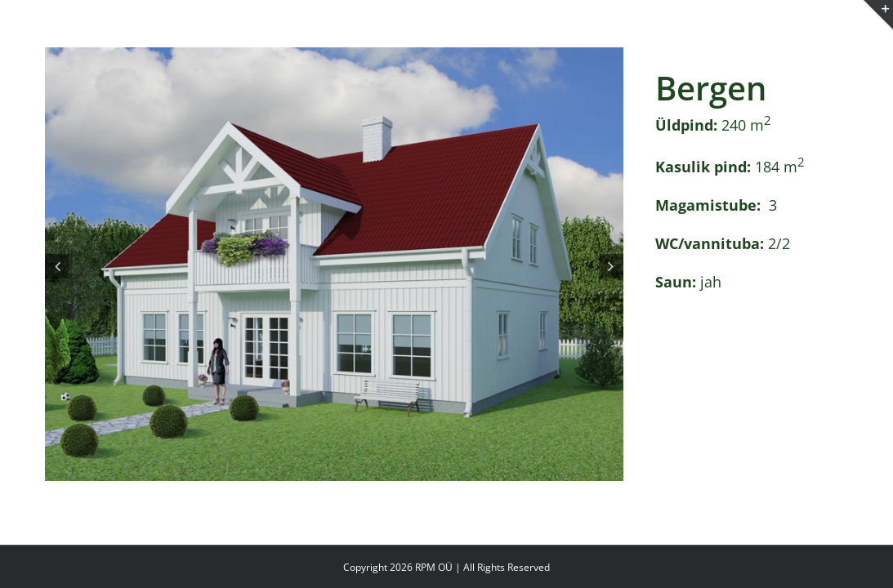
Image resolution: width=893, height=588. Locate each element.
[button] (57, 266)
